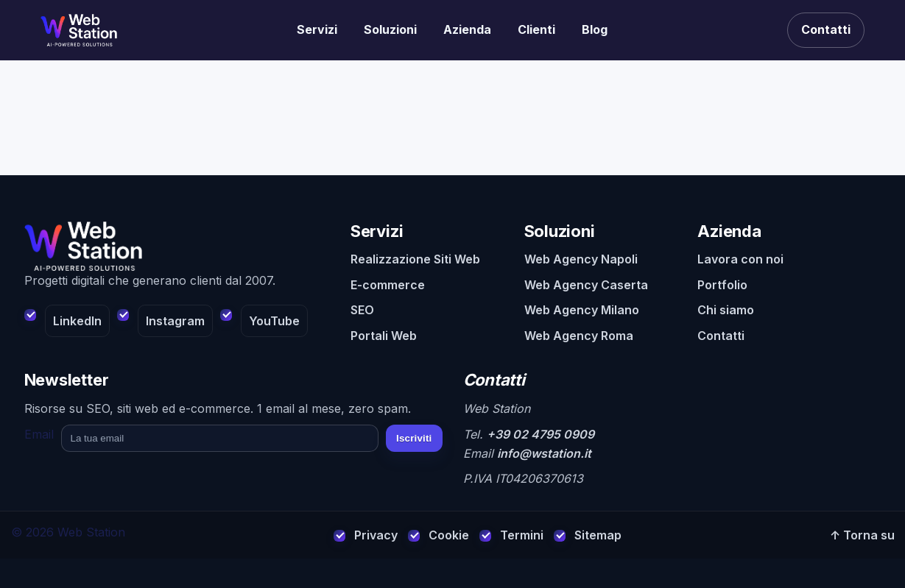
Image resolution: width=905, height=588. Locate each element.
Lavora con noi (740, 259)
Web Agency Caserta (586, 285)
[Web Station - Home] (177, 247)
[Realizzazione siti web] (79, 30)
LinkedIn (77, 321)
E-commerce (388, 285)
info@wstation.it (544, 453)
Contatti (826, 29)
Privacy (376, 535)
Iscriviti (414, 438)
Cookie (449, 535)
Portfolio (722, 285)
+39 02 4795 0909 (540, 434)
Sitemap (598, 535)
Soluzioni (390, 29)
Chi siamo (726, 310)
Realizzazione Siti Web (415, 259)
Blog (595, 29)
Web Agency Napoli (581, 259)
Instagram (175, 321)
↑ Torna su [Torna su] (862, 535)
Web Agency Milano (582, 310)
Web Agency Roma (579, 336)
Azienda (467, 29)
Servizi (317, 29)
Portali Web (384, 336)
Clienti (536, 29)
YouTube (274, 321)
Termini (522, 535)
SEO (362, 310)
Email (39, 434)
